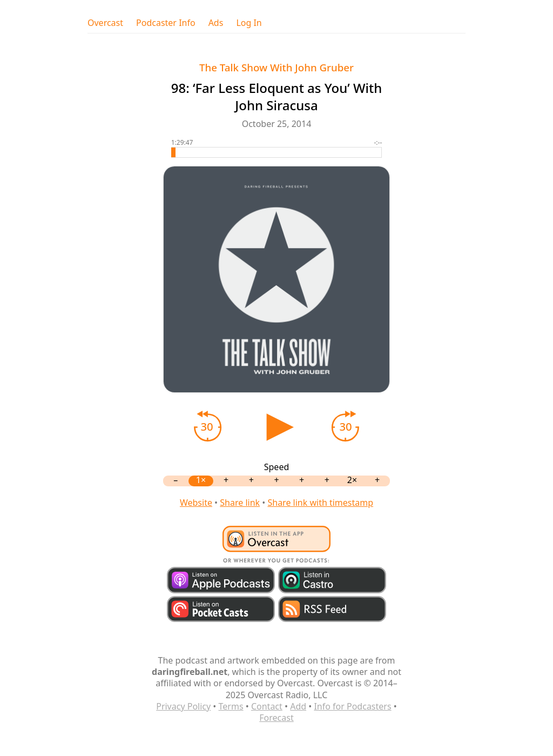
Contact (267, 706)
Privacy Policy (183, 706)
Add (298, 706)
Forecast (276, 718)
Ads (216, 23)
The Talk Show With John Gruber (276, 67)
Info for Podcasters (352, 706)
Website (196, 503)
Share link (240, 503)
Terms (231, 706)
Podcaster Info (166, 23)
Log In (249, 23)
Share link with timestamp (320, 503)
